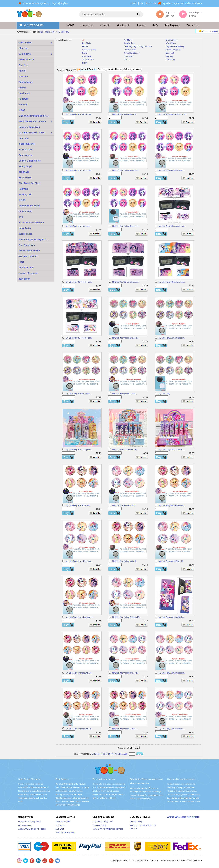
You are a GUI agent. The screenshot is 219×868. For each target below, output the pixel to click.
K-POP (22, 200)
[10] (115, 754)
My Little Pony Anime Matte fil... (125, 561)
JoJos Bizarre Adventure (31, 223)
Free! (21, 262)
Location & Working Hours (30, 822)
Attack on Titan (26, 268)
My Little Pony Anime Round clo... (126, 226)
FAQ (155, 25)
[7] (107, 754)
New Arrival (87, 25)
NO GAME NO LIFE (28, 256)
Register (64, 3)
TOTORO (23, 76)
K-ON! (22, 110)
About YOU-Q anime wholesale (32, 829)
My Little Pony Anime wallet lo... (171, 617)
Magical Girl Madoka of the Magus (36, 116)
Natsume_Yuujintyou (29, 127)
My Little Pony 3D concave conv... (172, 226)
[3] (95, 754)
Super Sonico (26, 155)
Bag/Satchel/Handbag (175, 46)
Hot (142, 3)
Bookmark (170, 53)
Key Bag (169, 56)
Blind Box (24, 48)
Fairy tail (23, 105)
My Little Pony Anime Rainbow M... (173, 114)
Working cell (25, 194)
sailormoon (24, 279)
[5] (101, 754)
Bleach (22, 88)
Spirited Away (26, 82)
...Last (125, 754)
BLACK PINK (25, 211)
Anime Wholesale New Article (183, 817)
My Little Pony (63, 32)
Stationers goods (89, 50)
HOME (134, 3)
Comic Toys (25, 54)
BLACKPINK (25, 178)
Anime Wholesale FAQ (65, 833)
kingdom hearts (27, 144)
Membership (123, 25)
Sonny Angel (25, 166)
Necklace (128, 40)
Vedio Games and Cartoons (33, 121)
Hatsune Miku (26, 150)
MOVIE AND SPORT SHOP (32, 133)
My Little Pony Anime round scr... (126, 170)
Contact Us (193, 25)
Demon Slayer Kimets (30, 161)
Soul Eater (24, 138)
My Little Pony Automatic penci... (79, 450)
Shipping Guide (100, 825)
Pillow (85, 63)
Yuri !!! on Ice (25, 234)
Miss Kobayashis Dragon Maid (34, 239)
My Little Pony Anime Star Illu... (78, 505)
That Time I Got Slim (29, 183)
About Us (105, 25)
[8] (109, 754)
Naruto (22, 71)
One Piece (24, 65)
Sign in (55, 3)
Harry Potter (25, 228)
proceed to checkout (208, 31)
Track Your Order (63, 822)
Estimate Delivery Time (103, 822)
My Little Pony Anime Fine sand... (79, 114)
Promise (142, 25)
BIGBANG (24, 172)
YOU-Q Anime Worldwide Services (108, 829)
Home (41, 32)
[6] (104, 754)
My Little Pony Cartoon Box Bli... (125, 450)
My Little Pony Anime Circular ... (172, 170)
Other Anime (50, 32)
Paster (85, 53)
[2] (93, 754)
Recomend (151, 3)
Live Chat (60, 829)
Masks (127, 60)
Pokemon (23, 99)
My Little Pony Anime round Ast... (79, 170)
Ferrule (85, 46)
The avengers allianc (29, 251)
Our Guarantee (25, 825)
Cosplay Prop (130, 43)
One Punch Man (27, 245)
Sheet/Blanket (88, 60)
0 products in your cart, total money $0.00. (182, 3)
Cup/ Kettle (87, 56)
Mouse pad (129, 56)
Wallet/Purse (171, 43)
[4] (98, 754)
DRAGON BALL (27, 60)
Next (120, 754)
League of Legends (28, 273)
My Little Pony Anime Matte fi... (125, 114)
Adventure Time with (29, 206)
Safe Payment (172, 25)
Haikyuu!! (24, 189)
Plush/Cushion (130, 50)
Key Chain (86, 43)
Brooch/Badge (172, 40)
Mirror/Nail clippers (132, 53)
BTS (21, 217)
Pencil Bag (170, 60)
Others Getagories (173, 50)
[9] (112, 754)
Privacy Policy (136, 822)
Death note (24, 93)
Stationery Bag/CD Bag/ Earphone (138, 46)
